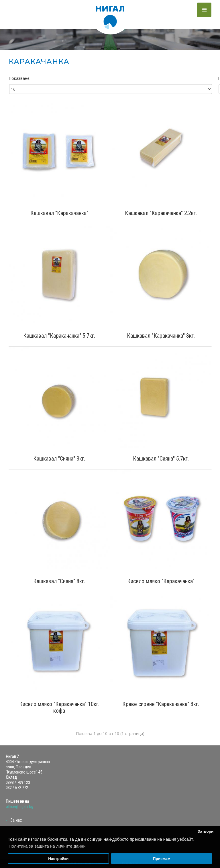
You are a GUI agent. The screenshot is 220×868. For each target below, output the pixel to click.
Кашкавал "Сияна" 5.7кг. (161, 459)
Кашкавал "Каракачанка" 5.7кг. (59, 336)
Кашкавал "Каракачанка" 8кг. (161, 336)
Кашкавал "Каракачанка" (59, 213)
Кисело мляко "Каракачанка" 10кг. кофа (59, 707)
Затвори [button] (206, 831)
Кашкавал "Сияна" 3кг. (59, 459)
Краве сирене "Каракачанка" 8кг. (161, 704)
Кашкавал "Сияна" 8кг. (59, 581)
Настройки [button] (58, 859)
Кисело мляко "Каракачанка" (161, 581)
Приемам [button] (162, 859)
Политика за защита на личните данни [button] (47, 846)
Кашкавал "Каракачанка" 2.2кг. (161, 213)
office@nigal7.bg (19, 807)
